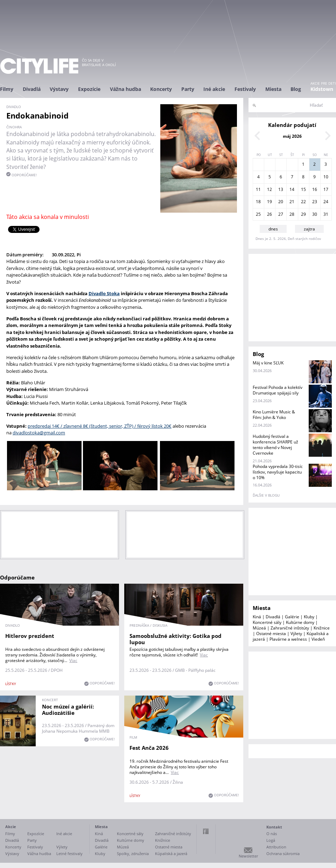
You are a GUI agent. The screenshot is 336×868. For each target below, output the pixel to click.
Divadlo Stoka (104, 293)
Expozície (89, 89)
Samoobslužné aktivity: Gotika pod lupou (176, 639)
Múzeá (259, 628)
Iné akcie (214, 89)
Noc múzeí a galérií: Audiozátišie (68, 710)
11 (258, 189)
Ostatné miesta (271, 634)
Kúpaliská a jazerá (171, 853)
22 (303, 202)
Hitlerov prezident (30, 636)
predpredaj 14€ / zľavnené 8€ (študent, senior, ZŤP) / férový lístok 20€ (100, 426)
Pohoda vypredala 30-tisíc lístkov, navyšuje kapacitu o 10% (278, 472)
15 (303, 189)
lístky (11, 684)
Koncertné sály (267, 622)
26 (269, 214)
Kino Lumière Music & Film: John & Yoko (274, 415)
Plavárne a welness (288, 639)
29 (303, 214)
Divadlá (32, 89)
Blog (296, 89)
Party (188, 89)
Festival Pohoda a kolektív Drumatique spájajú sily (278, 390)
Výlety (296, 634)
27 (281, 214)
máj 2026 (292, 136)
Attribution (276, 847)
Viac (73, 660)
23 (315, 202)
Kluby (309, 617)
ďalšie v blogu (266, 495)
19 (269, 202)
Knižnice (322, 628)
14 (292, 189)
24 (326, 202)
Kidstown (322, 89)
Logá (271, 840)
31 (326, 214)
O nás (272, 834)
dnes (273, 229)
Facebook (206, 831)
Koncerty (161, 89)
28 (292, 214)
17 (326, 189)
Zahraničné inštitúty (290, 628)
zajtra (309, 229)
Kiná (257, 617)
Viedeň (318, 639)
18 (258, 202)
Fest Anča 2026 (149, 748)
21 (292, 202)
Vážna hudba (125, 89)
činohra (14, 127)
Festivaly (245, 89)
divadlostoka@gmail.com (39, 433)
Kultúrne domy (300, 622)
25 (258, 214)
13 (281, 189)
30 (315, 214)
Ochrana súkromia (283, 853)
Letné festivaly (69, 853)
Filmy (7, 89)
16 (315, 189)
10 (326, 177)
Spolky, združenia (133, 853)
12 (269, 189)
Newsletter (248, 856)
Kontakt (274, 827)
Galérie (292, 617)
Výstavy (59, 89)
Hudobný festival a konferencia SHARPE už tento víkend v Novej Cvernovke (275, 445)
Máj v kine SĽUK (268, 363)
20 (281, 202)
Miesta (273, 89)
